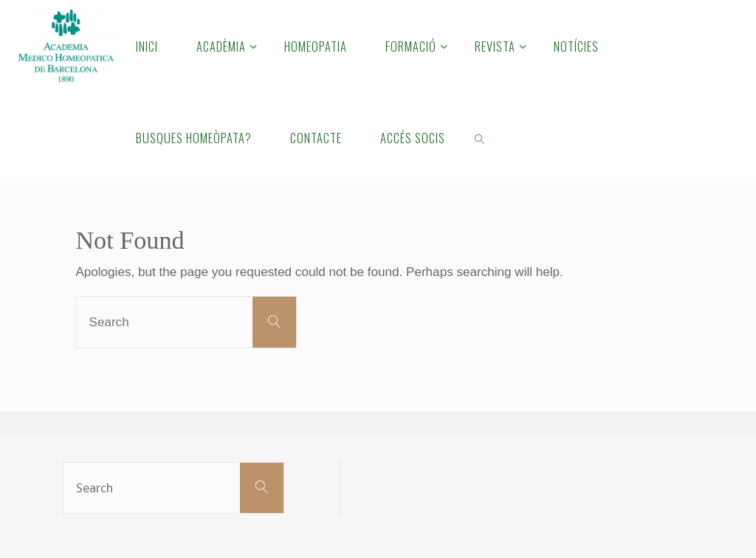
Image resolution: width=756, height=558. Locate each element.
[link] (480, 137)
